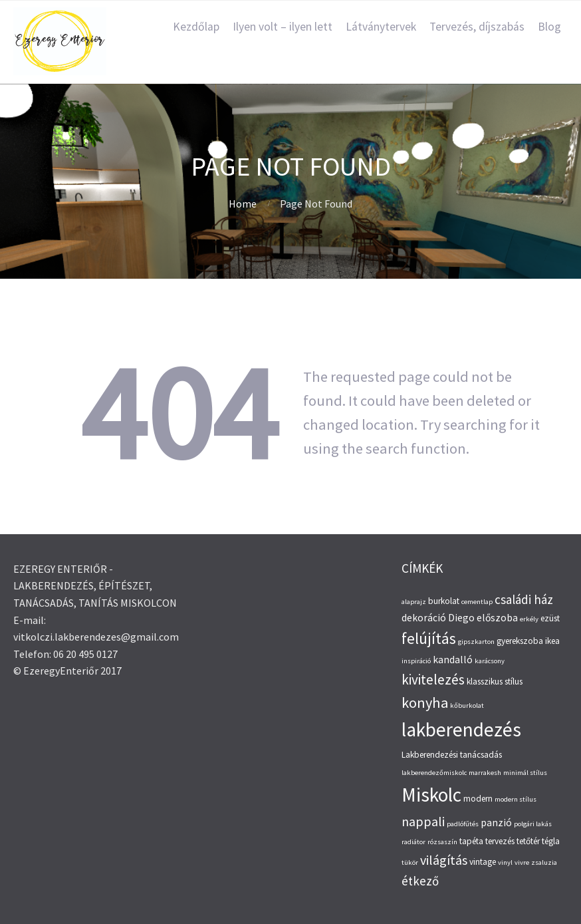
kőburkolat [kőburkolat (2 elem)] (467, 705)
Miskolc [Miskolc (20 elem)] (431, 795)
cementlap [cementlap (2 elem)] (477, 602)
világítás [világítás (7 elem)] (444, 860)
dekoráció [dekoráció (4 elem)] (424, 618)
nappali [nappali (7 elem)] (423, 821)
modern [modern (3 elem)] (478, 799)
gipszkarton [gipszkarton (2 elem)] (476, 642)
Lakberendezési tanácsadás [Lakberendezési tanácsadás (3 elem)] (452, 755)
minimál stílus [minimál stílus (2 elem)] (525, 773)
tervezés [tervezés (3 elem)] (500, 841)
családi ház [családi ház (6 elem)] (524, 599)
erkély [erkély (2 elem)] (529, 619)
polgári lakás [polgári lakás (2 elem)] (533, 824)
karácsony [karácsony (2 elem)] (490, 661)
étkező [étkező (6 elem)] (420, 881)
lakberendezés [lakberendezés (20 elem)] (461, 729)
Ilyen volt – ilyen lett (283, 27)
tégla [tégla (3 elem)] (551, 841)
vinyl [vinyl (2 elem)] (505, 862)
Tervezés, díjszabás (477, 27)
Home (243, 204)
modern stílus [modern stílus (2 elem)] (516, 799)
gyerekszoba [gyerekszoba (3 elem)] (520, 641)
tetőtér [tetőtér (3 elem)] (528, 841)
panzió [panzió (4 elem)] (496, 823)
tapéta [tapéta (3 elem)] (471, 841)
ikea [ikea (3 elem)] (552, 641)
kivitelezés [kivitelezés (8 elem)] (433, 680)
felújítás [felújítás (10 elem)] (429, 638)
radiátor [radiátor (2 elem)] (413, 842)
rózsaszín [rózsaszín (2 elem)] (442, 842)
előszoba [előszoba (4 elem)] (497, 618)
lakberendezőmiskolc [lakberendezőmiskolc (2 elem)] (434, 773)
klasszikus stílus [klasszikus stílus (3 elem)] (495, 682)
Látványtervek (381, 27)
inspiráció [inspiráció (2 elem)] (416, 661)
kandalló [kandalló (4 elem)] (453, 660)
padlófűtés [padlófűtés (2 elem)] (463, 824)
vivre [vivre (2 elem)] (522, 862)
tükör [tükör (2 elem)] (410, 862)
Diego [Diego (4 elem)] (461, 618)
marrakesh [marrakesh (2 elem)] (485, 773)
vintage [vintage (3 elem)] (483, 862)
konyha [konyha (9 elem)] (425, 702)
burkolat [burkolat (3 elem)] (444, 601)
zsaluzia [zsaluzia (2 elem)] (544, 862)
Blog (549, 27)
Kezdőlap (196, 27)
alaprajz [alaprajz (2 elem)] (414, 602)
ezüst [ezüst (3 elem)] (550, 618)
